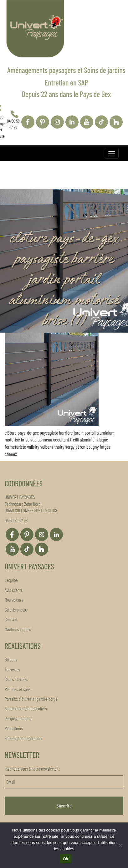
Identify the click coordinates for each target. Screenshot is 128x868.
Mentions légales (18, 629)
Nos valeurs (14, 600)
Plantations (14, 728)
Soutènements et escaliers (26, 709)
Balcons (11, 660)
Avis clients (14, 590)
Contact (11, 619)
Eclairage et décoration (23, 738)
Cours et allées (16, 679)
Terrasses (12, 670)
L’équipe (11, 580)
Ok (66, 859)
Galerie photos (16, 610)
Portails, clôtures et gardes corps (31, 699)
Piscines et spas (18, 689)
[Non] (120, 845)
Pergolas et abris (18, 719)
